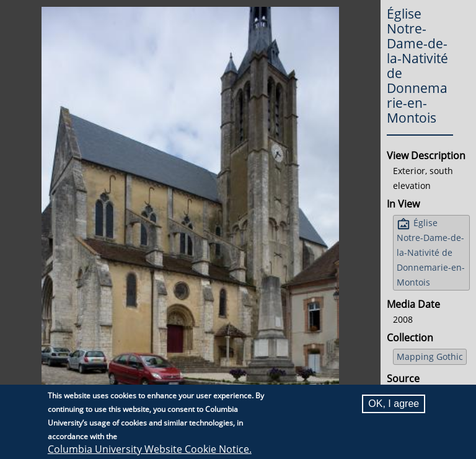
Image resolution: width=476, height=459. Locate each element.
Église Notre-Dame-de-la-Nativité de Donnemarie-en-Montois (431, 252)
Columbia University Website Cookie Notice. (150, 449)
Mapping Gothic (430, 356)
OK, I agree (394, 404)
